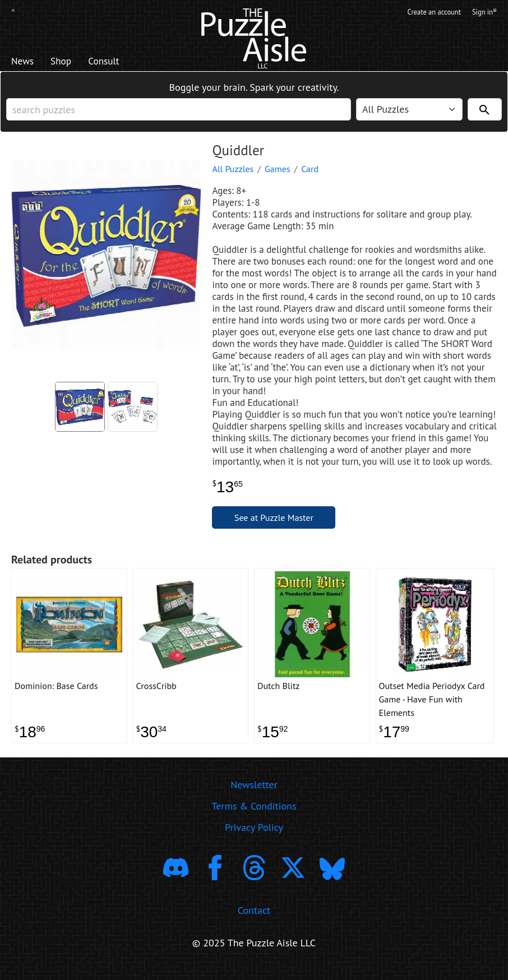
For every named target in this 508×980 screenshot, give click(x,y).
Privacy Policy (254, 837)
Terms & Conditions (254, 815)
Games (278, 172)
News (26, 62)
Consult (120, 62)
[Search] (485, 113)
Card (310, 172)
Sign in (484, 13)
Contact (254, 920)
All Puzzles (233, 172)
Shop (70, 62)
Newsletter (254, 794)
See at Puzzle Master (274, 521)
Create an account (425, 13)
